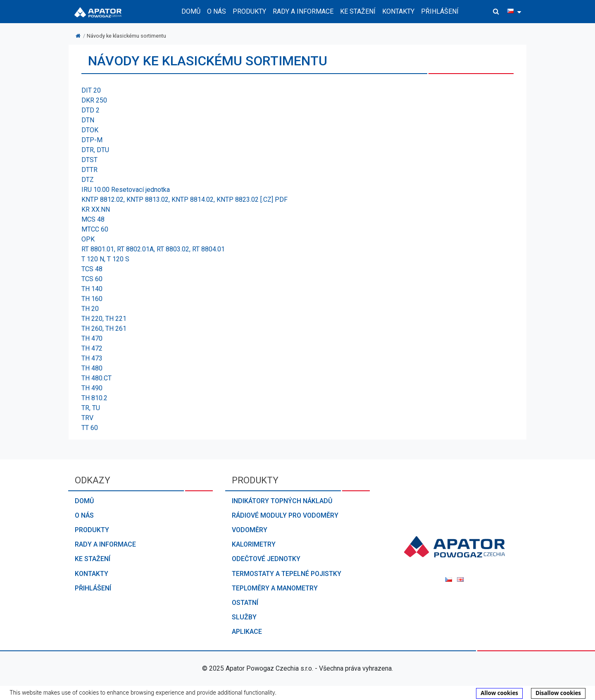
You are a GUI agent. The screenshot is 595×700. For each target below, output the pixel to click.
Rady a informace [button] (303, 11)
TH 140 (92, 289)
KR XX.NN (96, 209)
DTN (88, 120)
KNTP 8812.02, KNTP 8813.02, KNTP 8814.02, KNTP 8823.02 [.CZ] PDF (184, 199)
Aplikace (247, 632)
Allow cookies (499, 693)
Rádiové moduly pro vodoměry (285, 515)
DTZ (88, 180)
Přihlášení (440, 11)
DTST (89, 160)
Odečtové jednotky (266, 559)
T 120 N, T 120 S (105, 259)
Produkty (92, 530)
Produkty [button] (249, 11)
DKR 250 (94, 100)
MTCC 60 (95, 229)
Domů (191, 11)
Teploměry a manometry (275, 588)
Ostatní (245, 603)
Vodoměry (250, 530)
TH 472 (92, 348)
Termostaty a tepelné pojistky (287, 574)
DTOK (90, 130)
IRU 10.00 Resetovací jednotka (126, 190)
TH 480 (92, 368)
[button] (496, 12)
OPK (88, 239)
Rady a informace (105, 544)
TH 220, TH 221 (104, 319)
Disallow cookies (558, 693)
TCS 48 (92, 269)
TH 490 (92, 388)
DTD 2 (90, 110)
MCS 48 (93, 219)
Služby (244, 617)
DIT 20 (91, 90)
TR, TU (91, 408)
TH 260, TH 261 (104, 328)
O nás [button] (217, 11)
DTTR (89, 170)
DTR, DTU (95, 150)
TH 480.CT (96, 378)
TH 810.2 (94, 398)
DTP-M (92, 140)
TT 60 (90, 428)
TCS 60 (92, 279)
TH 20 (90, 309)
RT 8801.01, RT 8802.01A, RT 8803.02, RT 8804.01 (153, 249)
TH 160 (92, 299)
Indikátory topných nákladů (282, 501)
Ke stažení (358, 11)
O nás (84, 515)
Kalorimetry (254, 544)
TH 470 (92, 338)
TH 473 (92, 358)
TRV (87, 418)
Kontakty (398, 11)
